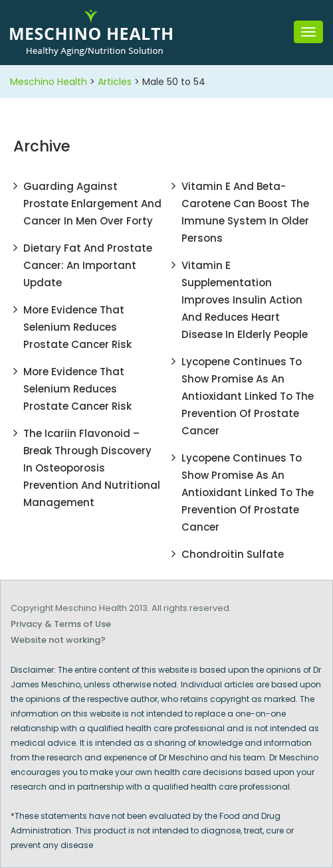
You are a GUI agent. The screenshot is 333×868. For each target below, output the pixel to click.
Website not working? (58, 640)
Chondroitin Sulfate (233, 554)
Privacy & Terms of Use (61, 624)
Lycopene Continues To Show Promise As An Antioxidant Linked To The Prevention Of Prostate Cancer (248, 396)
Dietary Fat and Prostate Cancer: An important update (88, 265)
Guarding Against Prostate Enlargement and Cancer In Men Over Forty (92, 204)
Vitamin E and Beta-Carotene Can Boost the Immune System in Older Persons (245, 212)
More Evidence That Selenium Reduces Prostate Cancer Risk (77, 327)
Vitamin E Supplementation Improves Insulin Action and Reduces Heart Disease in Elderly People (245, 300)
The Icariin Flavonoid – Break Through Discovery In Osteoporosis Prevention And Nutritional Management (92, 468)
